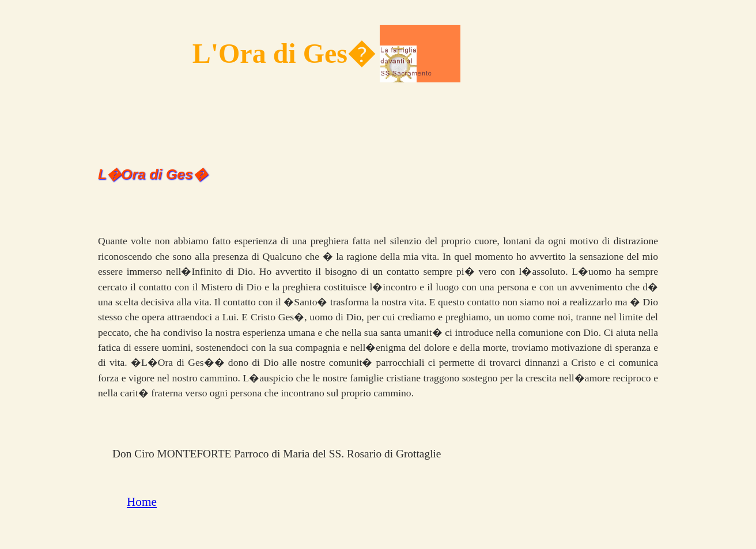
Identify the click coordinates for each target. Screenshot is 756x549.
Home (142, 502)
